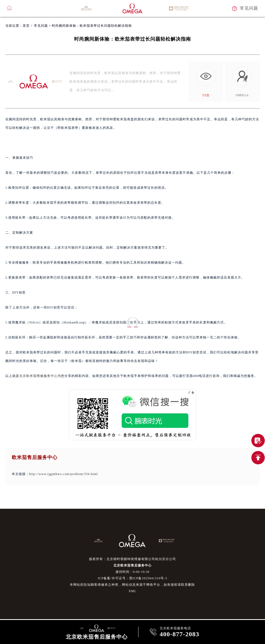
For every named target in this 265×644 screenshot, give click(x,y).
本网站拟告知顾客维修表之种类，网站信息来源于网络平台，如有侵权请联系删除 (132, 585)
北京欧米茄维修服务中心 (38, 376)
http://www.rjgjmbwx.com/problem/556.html (64, 474)
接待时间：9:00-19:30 (133, 572)
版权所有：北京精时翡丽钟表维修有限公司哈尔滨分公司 (132, 559)
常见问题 (41, 26)
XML (133, 591)
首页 (26, 26)
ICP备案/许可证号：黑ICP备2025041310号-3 (133, 578)
